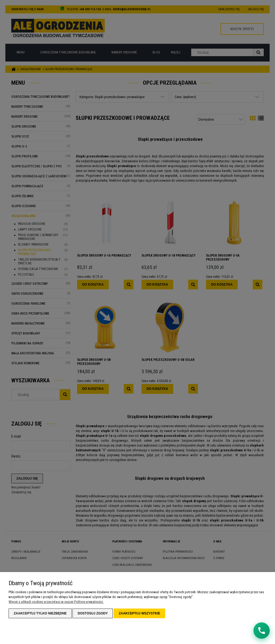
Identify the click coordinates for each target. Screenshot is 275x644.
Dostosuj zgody (93, 613)
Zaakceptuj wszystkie (139, 613)
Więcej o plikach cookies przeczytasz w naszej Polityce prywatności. (56, 602)
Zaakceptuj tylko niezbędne (40, 613)
